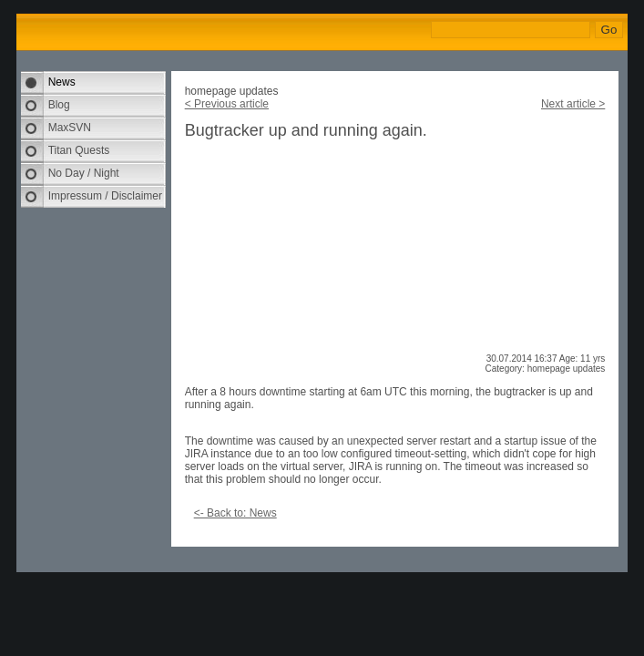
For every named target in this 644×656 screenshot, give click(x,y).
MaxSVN (70, 128)
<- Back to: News (235, 513)
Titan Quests (79, 150)
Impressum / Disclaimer (105, 196)
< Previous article (227, 104)
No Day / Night (84, 173)
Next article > (573, 104)
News (62, 82)
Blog (59, 105)
